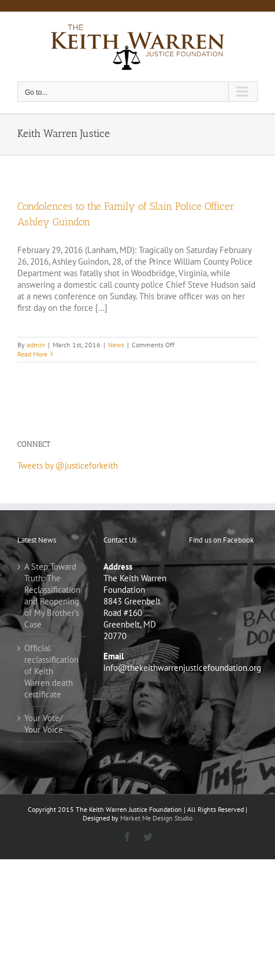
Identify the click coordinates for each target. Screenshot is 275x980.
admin (36, 345)
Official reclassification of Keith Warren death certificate (51, 671)
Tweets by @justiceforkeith (68, 465)
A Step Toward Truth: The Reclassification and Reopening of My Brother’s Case (52, 595)
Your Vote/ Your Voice (44, 724)
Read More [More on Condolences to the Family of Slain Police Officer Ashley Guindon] (32, 354)
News (116, 345)
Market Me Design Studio (156, 818)
